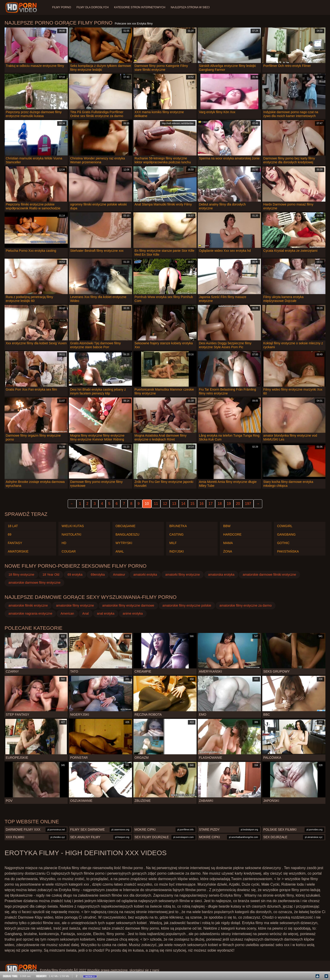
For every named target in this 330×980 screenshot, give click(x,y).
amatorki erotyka (145, 575)
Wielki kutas (73, 526)
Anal (120, 551)
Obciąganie (126, 526)
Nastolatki (71, 534)
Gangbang (286, 534)
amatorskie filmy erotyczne (75, 605)
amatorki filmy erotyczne (183, 575)
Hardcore (232, 534)
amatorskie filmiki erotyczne (28, 605)
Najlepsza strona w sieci (190, 7)
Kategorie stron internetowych (140, 7)
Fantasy (15, 543)
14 (183, 504)
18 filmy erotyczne (21, 575)
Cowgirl (285, 526)
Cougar (69, 551)
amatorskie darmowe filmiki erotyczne (269, 575)
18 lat (13, 526)
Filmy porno (62, 7)
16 (202, 504)
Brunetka (178, 526)
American (67, 613)
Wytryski (124, 543)
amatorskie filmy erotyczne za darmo (246, 605)
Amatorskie (18, 551)
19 (229, 504)
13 (174, 504)
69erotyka (98, 575)
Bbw (227, 526)
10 (147, 504)
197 (248, 504)
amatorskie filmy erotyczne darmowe (128, 605)
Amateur (119, 575)
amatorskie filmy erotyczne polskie (187, 605)
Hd (64, 543)
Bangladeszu (127, 534)
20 (238, 504)
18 (220, 504)
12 (165, 504)
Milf (173, 543)
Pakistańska (288, 551)
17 (211, 504)
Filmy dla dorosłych (92, 7)
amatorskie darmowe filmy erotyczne (34, 583)
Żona (228, 551)
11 (156, 504)
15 (192, 504)
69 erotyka (75, 575)
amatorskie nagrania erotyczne (30, 613)
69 (10, 534)
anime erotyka (133, 613)
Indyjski (177, 551)
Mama (228, 543)
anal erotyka (106, 613)
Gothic (283, 543)
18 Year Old (51, 575)
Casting (176, 534)
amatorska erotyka (221, 575)
